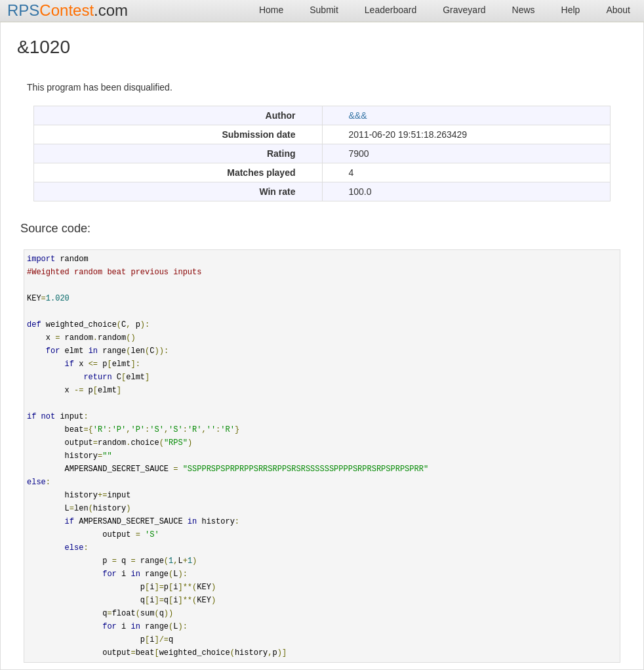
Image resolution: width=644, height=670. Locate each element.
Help (571, 10)
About (618, 10)
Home (271, 10)
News (524, 10)
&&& (358, 115)
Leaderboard (391, 10)
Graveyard (464, 10)
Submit (324, 10)
